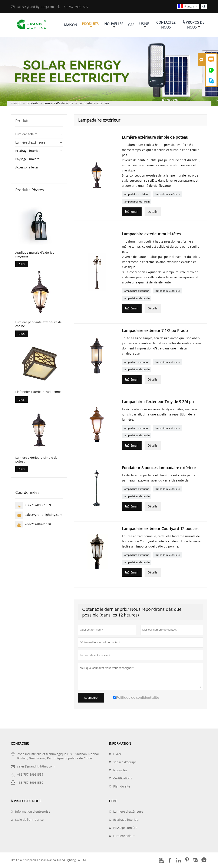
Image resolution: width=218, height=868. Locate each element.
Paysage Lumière (27, 160)
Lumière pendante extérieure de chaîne (39, 325)
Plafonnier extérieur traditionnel (38, 392)
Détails (153, 212)
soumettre (91, 698)
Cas (131, 25)
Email (132, 212)
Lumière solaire (26, 135)
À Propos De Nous (194, 25)
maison (16, 104)
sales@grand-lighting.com (35, 7)
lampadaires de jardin (137, 202)
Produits (90, 25)
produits (32, 104)
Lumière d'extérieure (59, 104)
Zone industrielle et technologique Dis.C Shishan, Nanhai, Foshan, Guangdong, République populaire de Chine (58, 757)
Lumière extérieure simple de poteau (36, 460)
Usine (144, 25)
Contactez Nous (166, 25)
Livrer (117, 755)
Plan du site (122, 787)
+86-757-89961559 (75, 7)
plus (22, 265)
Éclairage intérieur (29, 151)
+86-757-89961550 (38, 525)
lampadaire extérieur (136, 195)
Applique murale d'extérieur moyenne (36, 255)
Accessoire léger (27, 168)
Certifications (123, 779)
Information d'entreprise (33, 812)
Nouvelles (114, 25)
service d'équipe (125, 763)
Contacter (20, 744)
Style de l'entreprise (29, 820)
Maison (71, 25)
